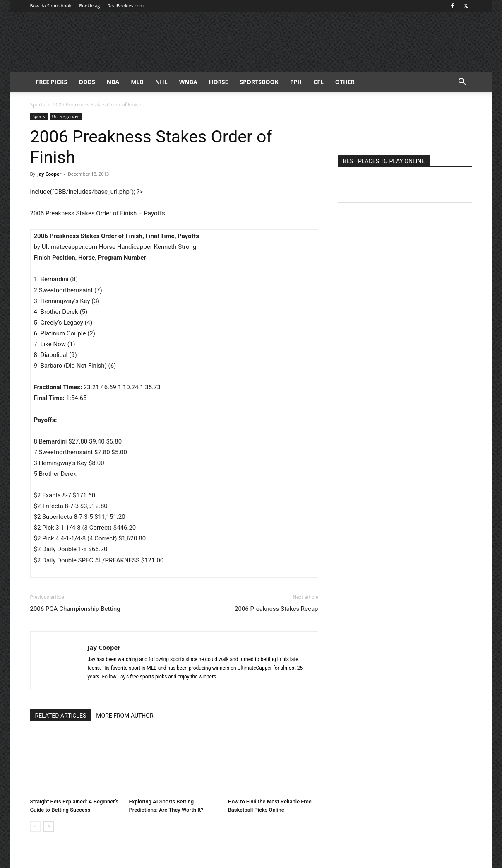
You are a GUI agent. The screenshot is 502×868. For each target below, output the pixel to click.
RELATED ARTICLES (61, 716)
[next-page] (49, 826)
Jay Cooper (49, 174)
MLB (137, 82)
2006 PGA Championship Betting (75, 609)
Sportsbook (259, 82)
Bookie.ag (89, 6)
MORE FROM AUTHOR (125, 716)
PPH (296, 82)
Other (345, 82)
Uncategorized (66, 116)
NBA (113, 82)
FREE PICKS (52, 82)
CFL (318, 82)
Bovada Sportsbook (51, 6)
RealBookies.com (126, 6)
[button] (462, 83)
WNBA (188, 82)
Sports (38, 105)
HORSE (219, 82)
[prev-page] (35, 826)
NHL (161, 82)
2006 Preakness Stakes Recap (276, 609)
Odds (87, 82)
